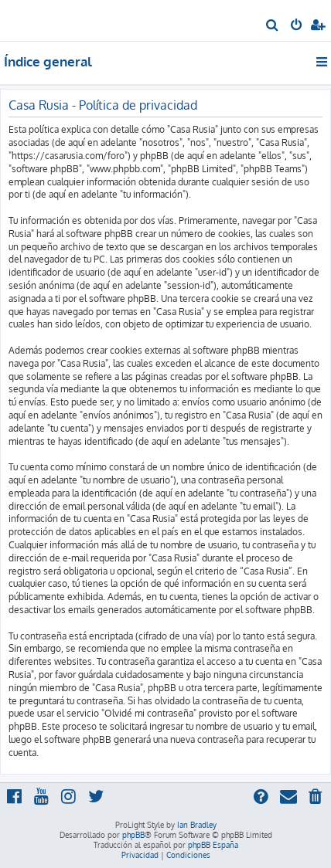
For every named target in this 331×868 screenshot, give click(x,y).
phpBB (133, 835)
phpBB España (213, 845)
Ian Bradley (197, 825)
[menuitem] (273, 26)
